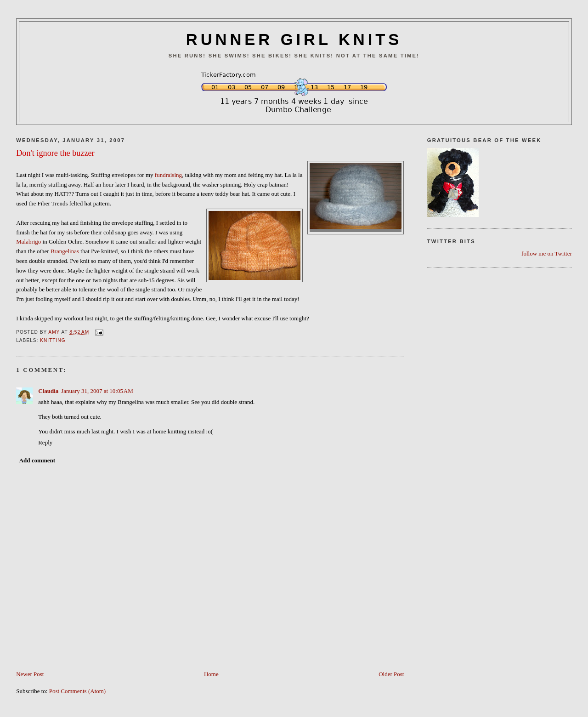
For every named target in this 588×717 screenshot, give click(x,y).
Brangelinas (65, 251)
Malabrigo (28, 242)
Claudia (48, 391)
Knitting (53, 340)
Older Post (391, 674)
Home (211, 674)
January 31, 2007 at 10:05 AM (97, 391)
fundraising (168, 175)
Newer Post (30, 674)
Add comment (37, 460)
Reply (45, 442)
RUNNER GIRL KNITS (294, 40)
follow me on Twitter (547, 253)
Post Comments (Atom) (78, 691)
